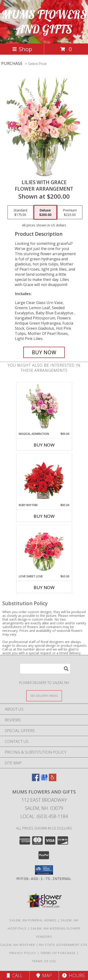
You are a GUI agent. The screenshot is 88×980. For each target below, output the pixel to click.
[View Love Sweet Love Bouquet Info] (44, 550)
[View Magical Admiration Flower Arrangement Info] (44, 407)
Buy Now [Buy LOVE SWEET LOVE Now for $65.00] (44, 587)
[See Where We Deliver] (44, 696)
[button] (44, 870)
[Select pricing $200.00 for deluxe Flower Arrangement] (45, 212)
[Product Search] (45, 669)
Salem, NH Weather (18, 945)
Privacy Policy (23, 953)
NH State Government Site (63, 945)
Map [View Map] (44, 975)
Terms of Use (44, 961)
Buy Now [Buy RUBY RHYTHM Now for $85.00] (44, 516)
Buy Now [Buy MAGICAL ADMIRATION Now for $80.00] (44, 445)
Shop (22, 49)
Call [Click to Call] (15, 975)
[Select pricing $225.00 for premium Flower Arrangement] (70, 212)
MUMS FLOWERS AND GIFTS (44, 22)
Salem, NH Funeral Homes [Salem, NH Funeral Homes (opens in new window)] (33, 920)
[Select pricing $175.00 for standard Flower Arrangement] (20, 212)
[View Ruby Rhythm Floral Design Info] (44, 478)
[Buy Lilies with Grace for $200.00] (44, 352)
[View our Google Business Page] (44, 780)
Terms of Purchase (58, 953)
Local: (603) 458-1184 (44, 816)
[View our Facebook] (36, 780)
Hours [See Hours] (73, 975)
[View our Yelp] (53, 780)
